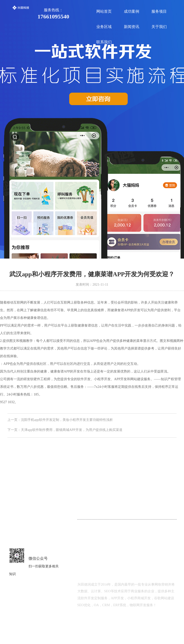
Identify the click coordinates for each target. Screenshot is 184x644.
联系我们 (104, 42)
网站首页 (104, 11)
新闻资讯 (132, 27)
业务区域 (104, 27)
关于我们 (159, 27)
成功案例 (132, 11)
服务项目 (159, 11)
